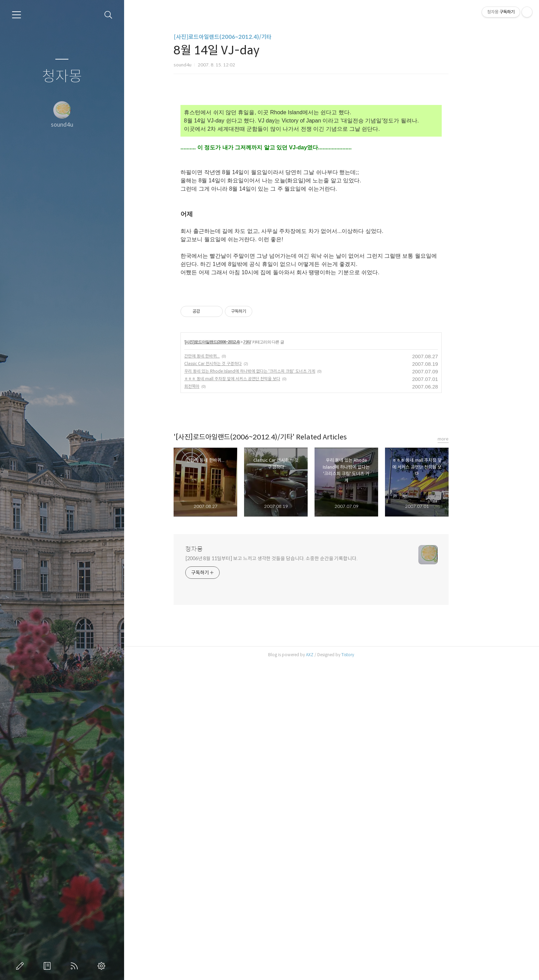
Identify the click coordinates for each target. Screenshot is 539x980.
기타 (267, 342)
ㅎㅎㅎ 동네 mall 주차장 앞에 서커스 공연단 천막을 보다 (252, 379)
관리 (103, 966)
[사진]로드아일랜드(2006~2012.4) (233, 342)
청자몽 (62, 77)
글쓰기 (21, 966)
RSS (76, 966)
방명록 (48, 966)
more (463, 439)
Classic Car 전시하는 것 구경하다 (233, 364)
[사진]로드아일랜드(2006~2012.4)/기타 (243, 37)
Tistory (368, 655)
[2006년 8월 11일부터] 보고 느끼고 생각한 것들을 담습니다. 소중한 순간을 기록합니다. (292, 558)
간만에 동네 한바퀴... (222, 356)
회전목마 (212, 386)
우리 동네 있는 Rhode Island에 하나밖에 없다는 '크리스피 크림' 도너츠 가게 (270, 371)
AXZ (330, 655)
